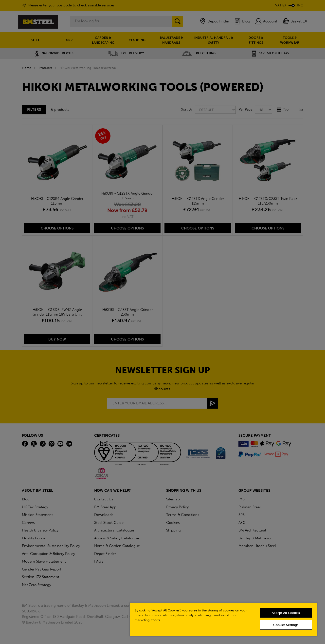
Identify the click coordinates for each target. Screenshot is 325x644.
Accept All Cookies (286, 613)
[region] (223, 619)
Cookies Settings (286, 625)
